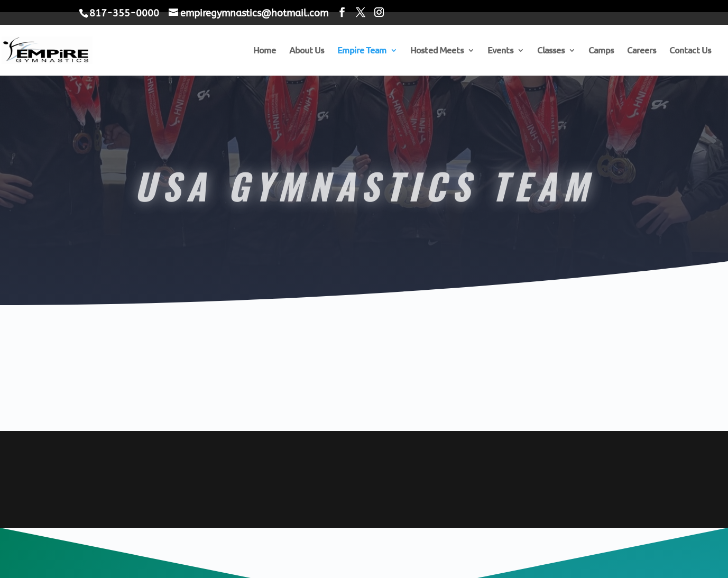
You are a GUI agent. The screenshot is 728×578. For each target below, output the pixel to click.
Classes (551, 51)
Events (500, 51)
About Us (307, 51)
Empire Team (362, 51)
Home (265, 51)
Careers (642, 51)
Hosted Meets (437, 51)
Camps (601, 51)
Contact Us (690, 51)
